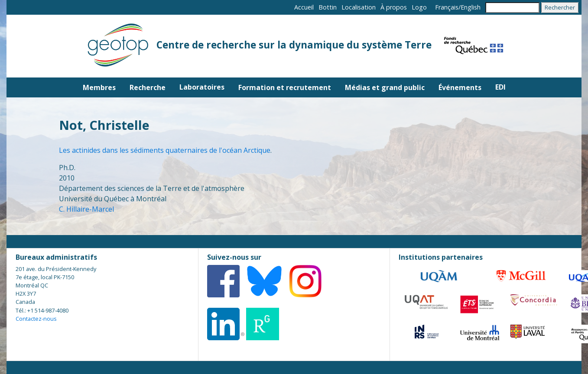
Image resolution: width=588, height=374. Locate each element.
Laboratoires (202, 87)
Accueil (304, 7)
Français (447, 7)
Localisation (359, 7)
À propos (394, 7)
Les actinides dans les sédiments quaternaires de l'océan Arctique (165, 150)
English (471, 7)
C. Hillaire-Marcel (86, 209)
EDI (500, 87)
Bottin (328, 7)
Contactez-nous (36, 319)
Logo (419, 7)
